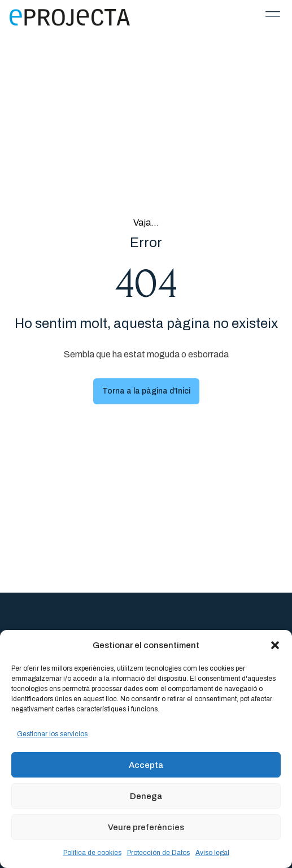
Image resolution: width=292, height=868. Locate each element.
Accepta (146, 765)
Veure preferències (146, 827)
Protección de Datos (158, 853)
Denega (146, 796)
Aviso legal (212, 853)
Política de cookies (92, 853)
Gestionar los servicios (52, 734)
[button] (275, 645)
